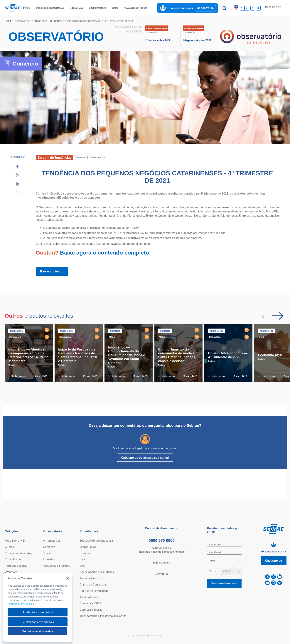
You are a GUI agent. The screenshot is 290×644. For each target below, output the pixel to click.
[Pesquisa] (225, 8)
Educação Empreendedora (96, 540)
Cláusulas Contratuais (94, 584)
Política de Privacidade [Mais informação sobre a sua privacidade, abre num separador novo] (22, 604)
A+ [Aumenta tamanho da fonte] (242, 8)
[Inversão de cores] (258, 8)
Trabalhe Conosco (91, 578)
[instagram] (273, 583)
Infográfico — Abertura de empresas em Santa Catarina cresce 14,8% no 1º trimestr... (28, 355)
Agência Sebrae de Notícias (97, 572)
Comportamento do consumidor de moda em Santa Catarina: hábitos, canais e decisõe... (178, 355)
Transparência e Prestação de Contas (103, 616)
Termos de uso (89, 597)
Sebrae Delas (88, 547)
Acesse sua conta (182, 8)
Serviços (48, 553)
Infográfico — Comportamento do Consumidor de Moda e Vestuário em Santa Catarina (127, 355)
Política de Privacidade (94, 591)
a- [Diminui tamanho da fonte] (247, 8)
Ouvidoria (162, 574)
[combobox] (224, 562)
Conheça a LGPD (90, 603)
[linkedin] (280, 577)
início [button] (27, 8)
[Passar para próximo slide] (278, 316)
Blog (82, 565)
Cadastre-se (205, 8)
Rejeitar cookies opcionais (38, 622)
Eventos (85, 553)
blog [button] (115, 8)
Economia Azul (270, 355)
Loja (82, 559)
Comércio (49, 547)
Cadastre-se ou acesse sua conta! (145, 458)
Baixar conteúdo (52, 271)
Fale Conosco (162, 563)
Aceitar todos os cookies (38, 612)
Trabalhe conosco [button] (135, 8)
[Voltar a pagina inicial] (12, 8)
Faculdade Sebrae (16, 565)
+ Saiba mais (17, 376)
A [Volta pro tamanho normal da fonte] (253, 8)
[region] (38, 608)
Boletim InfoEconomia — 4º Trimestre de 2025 (228, 355)
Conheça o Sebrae (91, 609)
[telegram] (280, 583)
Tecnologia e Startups (56, 565)
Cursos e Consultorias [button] (50, 8)
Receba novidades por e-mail (224, 583)
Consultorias (13, 559)
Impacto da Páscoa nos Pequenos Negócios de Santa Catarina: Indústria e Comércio (78, 355)
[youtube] (267, 583)
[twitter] (273, 577)
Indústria (49, 559)
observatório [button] (97, 8)
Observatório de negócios (31, 21)
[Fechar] (68, 578)
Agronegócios (52, 540)
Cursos (9, 547)
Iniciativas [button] (76, 8)
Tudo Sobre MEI (15, 540)
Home (8, 21)
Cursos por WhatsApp (19, 553)
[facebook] (267, 577)
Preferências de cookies (38, 631)
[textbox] (226, 561)
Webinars (11, 572)
